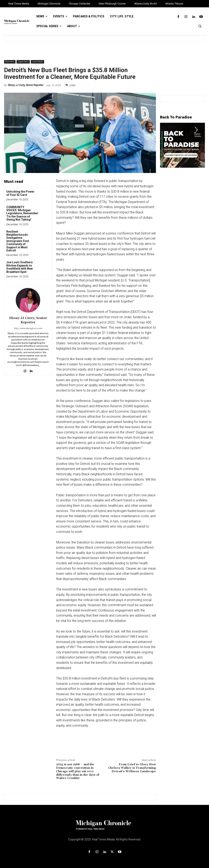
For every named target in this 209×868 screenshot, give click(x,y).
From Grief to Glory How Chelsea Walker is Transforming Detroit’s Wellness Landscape (132, 768)
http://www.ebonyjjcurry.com (28, 328)
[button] (200, 26)
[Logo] (104, 827)
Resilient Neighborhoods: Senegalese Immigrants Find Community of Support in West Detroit (18, 241)
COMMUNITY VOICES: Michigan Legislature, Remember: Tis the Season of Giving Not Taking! (23, 213)
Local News (37, 62)
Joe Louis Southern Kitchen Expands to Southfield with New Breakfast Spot (19, 267)
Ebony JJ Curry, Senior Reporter (26, 85)
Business (10, 62)
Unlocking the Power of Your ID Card (20, 193)
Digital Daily (23, 62)
